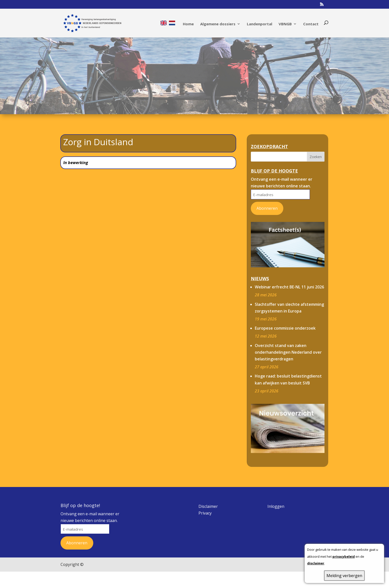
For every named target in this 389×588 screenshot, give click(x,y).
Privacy (205, 503)
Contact (311, 23)
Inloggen (276, 497)
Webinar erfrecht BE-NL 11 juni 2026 (289, 277)
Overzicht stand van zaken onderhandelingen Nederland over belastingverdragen (288, 343)
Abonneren (267, 199)
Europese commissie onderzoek (285, 318)
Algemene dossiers (218, 23)
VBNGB (285, 23)
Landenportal (259, 23)
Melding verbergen (344, 576)
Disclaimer (208, 497)
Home (188, 23)
